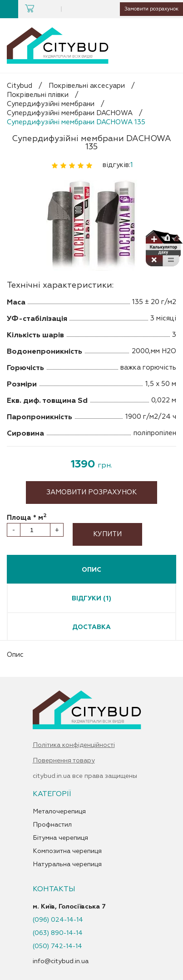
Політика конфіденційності (74, 745)
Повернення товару (64, 761)
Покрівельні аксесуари (87, 86)
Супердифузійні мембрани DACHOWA (70, 113)
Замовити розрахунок (145, 9)
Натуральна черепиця (67, 864)
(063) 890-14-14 (58, 933)
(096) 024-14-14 (58, 920)
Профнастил (52, 825)
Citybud (20, 86)
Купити (107, 534)
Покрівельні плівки (38, 95)
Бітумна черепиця (60, 838)
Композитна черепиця (67, 851)
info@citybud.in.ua (61, 961)
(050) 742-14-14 (57, 946)
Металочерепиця (59, 812)
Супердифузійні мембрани (51, 104)
